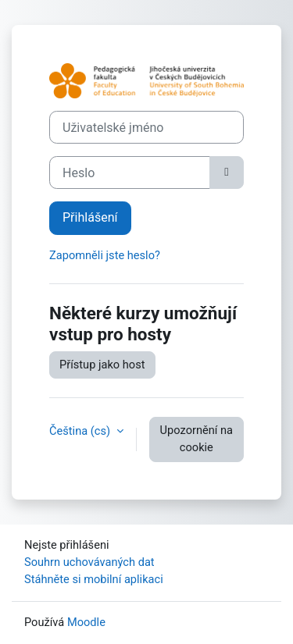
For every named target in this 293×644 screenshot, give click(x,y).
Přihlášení (90, 217)
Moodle (86, 622)
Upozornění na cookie (197, 439)
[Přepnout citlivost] (227, 173)
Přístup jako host (102, 365)
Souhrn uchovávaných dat (89, 562)
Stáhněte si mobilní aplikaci (94, 579)
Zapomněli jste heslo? (105, 255)
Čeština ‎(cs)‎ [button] (81, 431)
